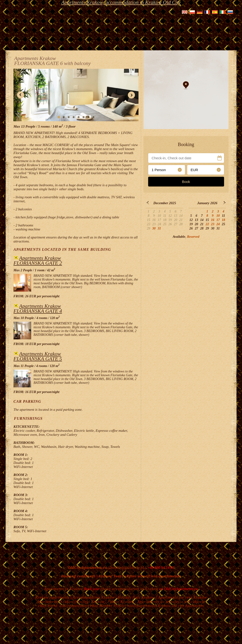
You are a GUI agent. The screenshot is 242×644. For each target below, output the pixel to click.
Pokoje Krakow (121, 602)
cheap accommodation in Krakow (130, 589)
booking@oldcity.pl (127, 568)
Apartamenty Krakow (55, 602)
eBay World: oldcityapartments (64, 606)
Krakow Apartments (52, 597)
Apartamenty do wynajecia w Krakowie (171, 602)
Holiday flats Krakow (137, 597)
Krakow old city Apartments (181, 606)
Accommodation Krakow (94, 597)
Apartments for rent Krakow (182, 597)
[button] (21, 95)
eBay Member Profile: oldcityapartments (124, 606)
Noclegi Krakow (91, 602)
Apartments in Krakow (63, 589)
